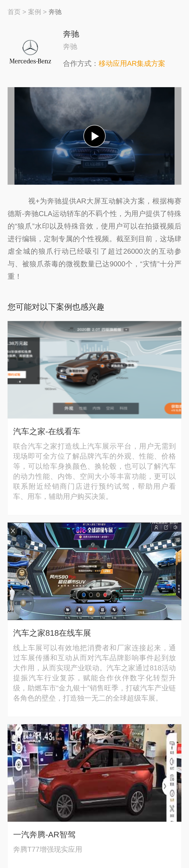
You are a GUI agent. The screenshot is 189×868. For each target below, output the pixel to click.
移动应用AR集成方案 (132, 63)
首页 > (17, 12)
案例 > (37, 12)
